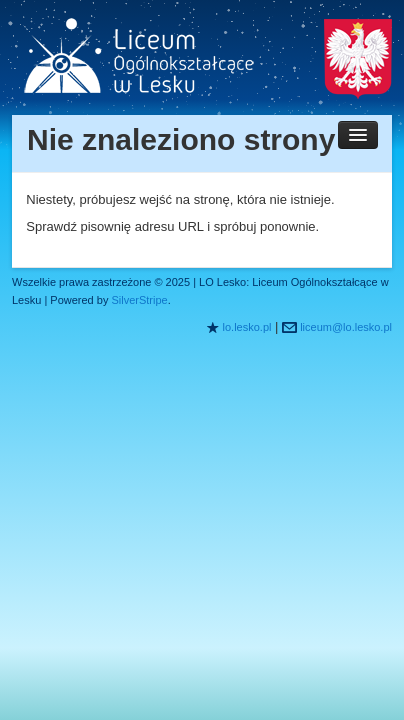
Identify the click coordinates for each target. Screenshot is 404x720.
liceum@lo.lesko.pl (346, 327)
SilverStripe (139, 300)
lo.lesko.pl (247, 327)
